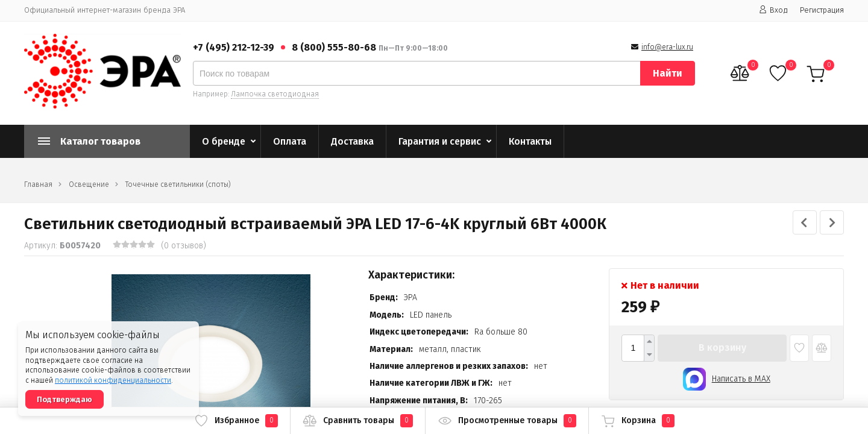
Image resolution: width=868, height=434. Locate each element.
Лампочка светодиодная (275, 94)
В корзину (722, 348)
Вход (773, 10)
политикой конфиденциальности (113, 380)
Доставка (352, 141)
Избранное (236, 421)
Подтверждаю (64, 399)
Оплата (290, 141)
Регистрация (822, 10)
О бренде (224, 141)
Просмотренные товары (507, 421)
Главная (38, 184)
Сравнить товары (358, 421)
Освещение (89, 184)
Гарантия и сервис (440, 141)
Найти (668, 73)
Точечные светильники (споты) (178, 184)
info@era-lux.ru (667, 47)
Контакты (530, 141)
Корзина (638, 421)
